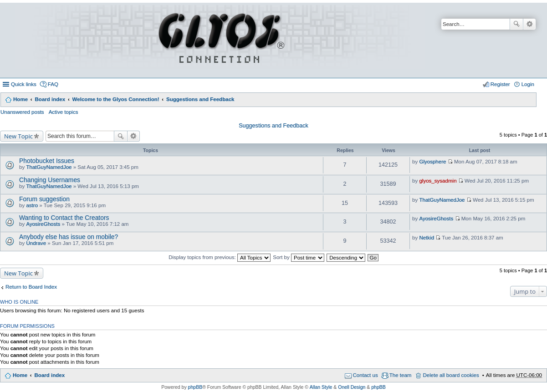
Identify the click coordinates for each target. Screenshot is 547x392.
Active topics (64, 112)
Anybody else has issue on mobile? (69, 237)
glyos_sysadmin (438, 181)
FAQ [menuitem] (53, 84)
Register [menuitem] (500, 84)
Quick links (24, 84)
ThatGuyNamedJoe (49, 167)
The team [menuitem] (401, 375)
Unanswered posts (22, 112)
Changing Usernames (50, 180)
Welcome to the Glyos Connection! (116, 99)
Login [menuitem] (528, 84)
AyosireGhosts (43, 224)
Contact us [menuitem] (366, 375)
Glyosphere (432, 162)
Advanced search (529, 24)
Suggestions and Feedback (200, 99)
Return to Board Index (31, 287)
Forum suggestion (44, 199)
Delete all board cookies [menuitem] (451, 375)
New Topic (18, 136)
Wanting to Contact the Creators (64, 218)
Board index (50, 99)
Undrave (36, 243)
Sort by (299, 257)
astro (32, 205)
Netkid (427, 238)
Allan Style (321, 387)
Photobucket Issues (47, 161)
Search (516, 24)
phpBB (195, 387)
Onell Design (352, 387)
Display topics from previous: (220, 257)
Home (20, 99)
